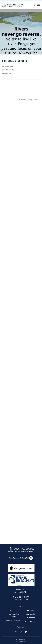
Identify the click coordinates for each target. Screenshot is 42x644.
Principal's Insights (15, 61)
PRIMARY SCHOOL (13, 620)
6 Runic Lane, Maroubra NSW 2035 (21, 591)
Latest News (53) (8, 70)
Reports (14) (7, 74)
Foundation (31, 618)
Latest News (22, 100)
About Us (13, 610)
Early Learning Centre (13, 615)
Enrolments (31, 610)
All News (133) (8, 67)
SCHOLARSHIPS (31, 621)
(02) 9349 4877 (24, 597)
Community (31, 614)
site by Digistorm (21, 641)
